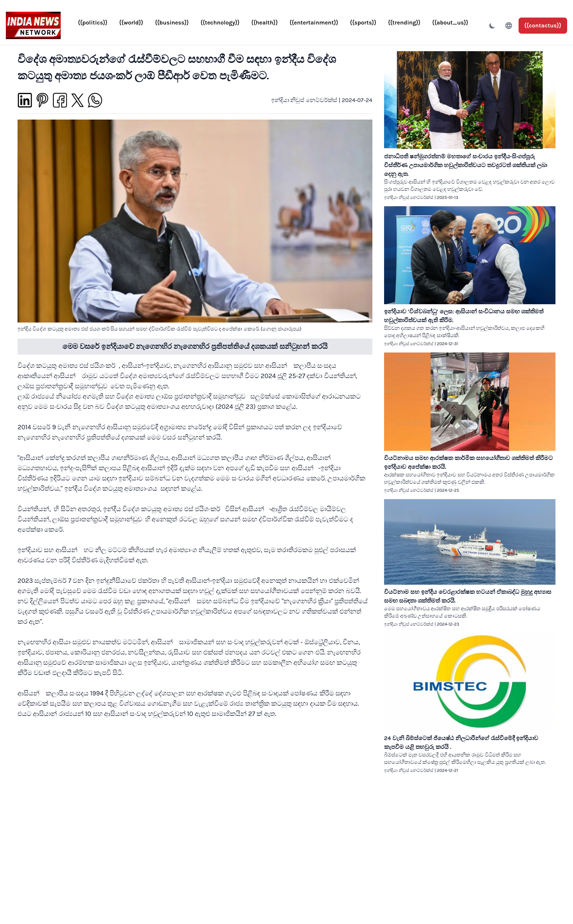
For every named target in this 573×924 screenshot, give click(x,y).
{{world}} (131, 22)
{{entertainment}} (314, 22)
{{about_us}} (450, 22)
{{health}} (265, 22)
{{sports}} (363, 22)
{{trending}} (404, 22)
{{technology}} (220, 22)
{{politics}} (93, 22)
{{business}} (172, 22)
